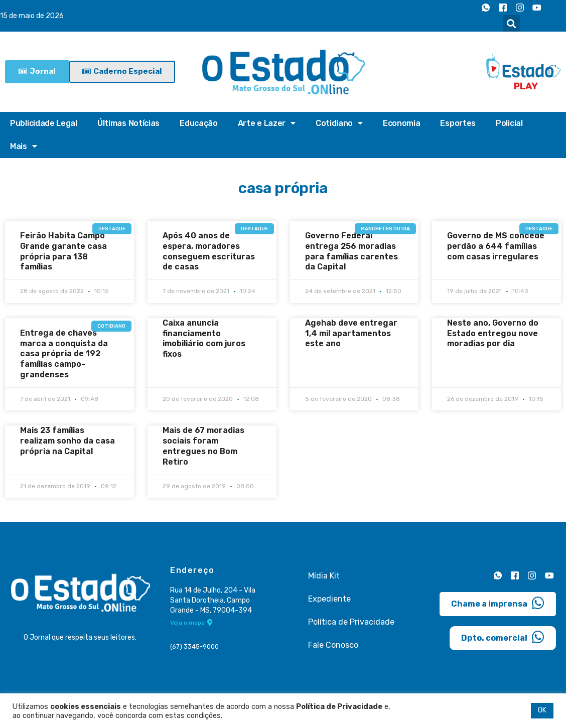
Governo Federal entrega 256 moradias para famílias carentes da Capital (351, 251)
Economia (402, 123)
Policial (509, 123)
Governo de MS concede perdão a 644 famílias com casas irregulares (496, 246)
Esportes (458, 123)
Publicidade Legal (44, 123)
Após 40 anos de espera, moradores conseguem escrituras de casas (209, 251)
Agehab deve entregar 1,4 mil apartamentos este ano (351, 333)
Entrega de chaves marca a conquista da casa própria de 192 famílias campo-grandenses (64, 354)
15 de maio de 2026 (32, 16)
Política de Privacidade (351, 621)
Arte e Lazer (267, 123)
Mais (24, 147)
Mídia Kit (324, 575)
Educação (199, 123)
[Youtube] (537, 8)
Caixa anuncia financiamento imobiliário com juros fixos (204, 338)
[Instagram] (520, 8)
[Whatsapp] (486, 8)
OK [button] (542, 710)
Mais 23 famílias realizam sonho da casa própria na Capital (67, 441)
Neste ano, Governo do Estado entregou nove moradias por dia (493, 333)
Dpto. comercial (503, 637)
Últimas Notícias (128, 123)
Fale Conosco (333, 644)
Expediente (329, 598)
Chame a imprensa (498, 603)
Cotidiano (339, 123)
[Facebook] (503, 8)
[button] (512, 23)
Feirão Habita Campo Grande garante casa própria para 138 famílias (63, 251)
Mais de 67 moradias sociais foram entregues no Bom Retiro (203, 446)
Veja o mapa (191, 623)
